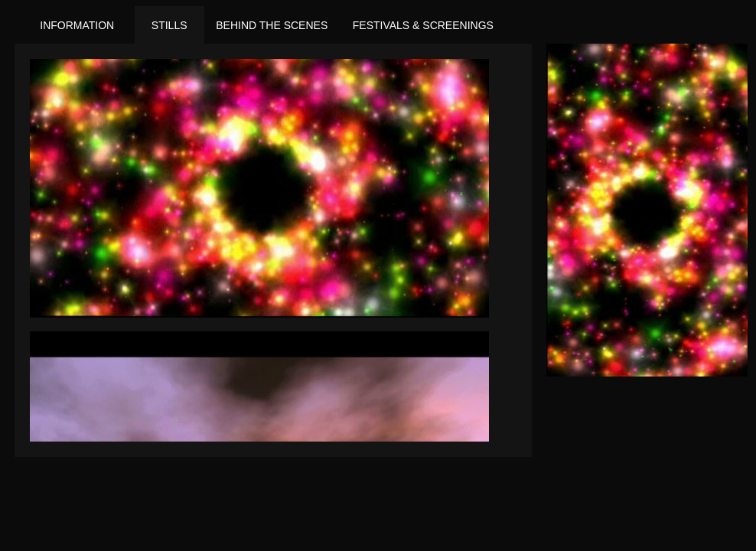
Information (77, 25)
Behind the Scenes (272, 25)
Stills (169, 25)
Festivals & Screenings (423, 25)
